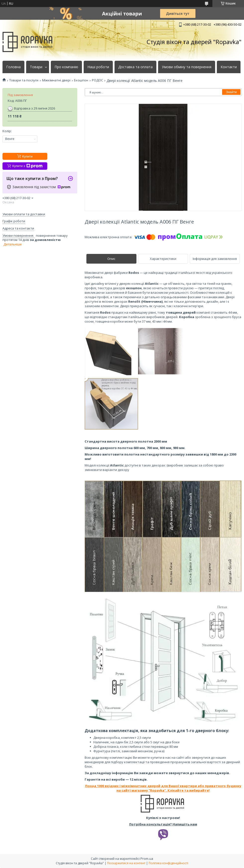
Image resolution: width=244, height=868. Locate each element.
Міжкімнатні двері (56, 80)
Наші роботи (98, 67)
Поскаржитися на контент (126, 863)
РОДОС (97, 80)
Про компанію (66, 67)
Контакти (229, 67)
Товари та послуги (24, 80)
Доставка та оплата (135, 67)
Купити (27, 156)
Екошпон (81, 80)
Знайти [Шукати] (231, 92)
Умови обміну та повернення (187, 67)
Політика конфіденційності (168, 863)
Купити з (27, 166)
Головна (13, 67)
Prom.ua (147, 859)
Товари (36, 67)
